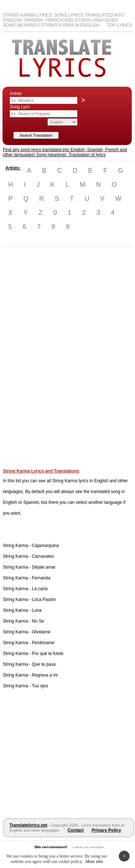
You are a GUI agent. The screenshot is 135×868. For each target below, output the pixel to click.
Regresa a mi (45, 675)
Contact (76, 830)
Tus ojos (40, 686)
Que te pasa (44, 664)
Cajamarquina (46, 546)
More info (94, 862)
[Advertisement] (32, 361)
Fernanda (41, 578)
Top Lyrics (120, 25)
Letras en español (88, 847)
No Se (38, 621)
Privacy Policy (106, 830)
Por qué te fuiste (48, 654)
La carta (40, 589)
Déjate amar (44, 567)
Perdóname (43, 643)
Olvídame (41, 632)
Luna (37, 610)
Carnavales (43, 556)
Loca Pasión (44, 600)
